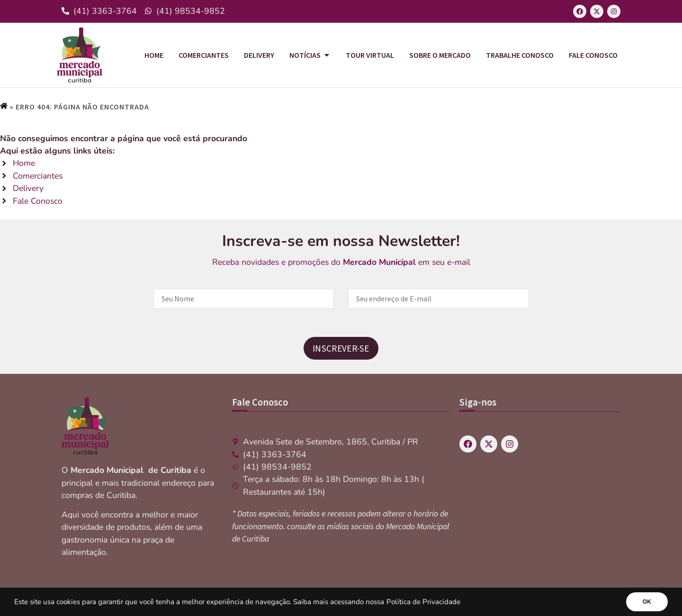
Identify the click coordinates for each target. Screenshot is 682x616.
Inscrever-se (341, 348)
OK (647, 602)
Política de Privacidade (423, 602)
